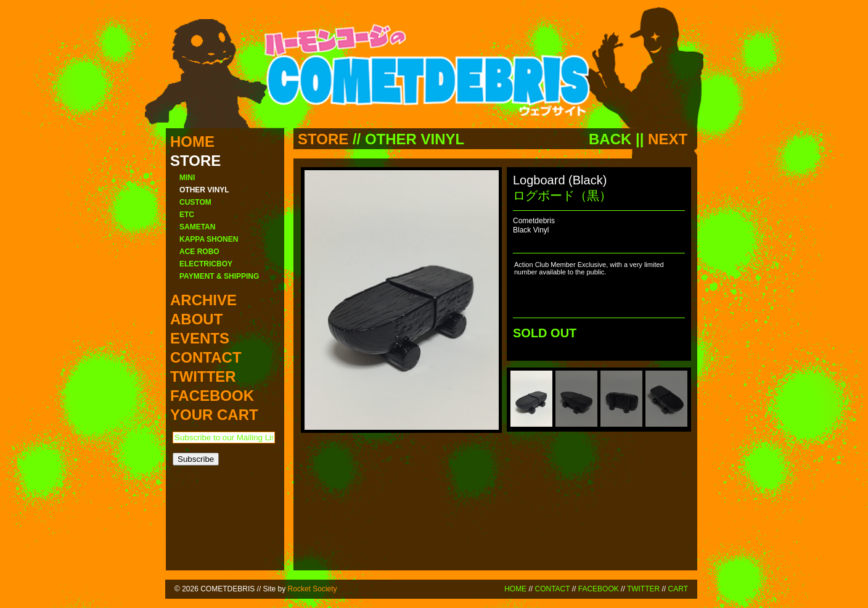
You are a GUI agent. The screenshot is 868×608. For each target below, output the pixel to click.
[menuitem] (531, 399)
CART (678, 589)
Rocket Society (313, 589)
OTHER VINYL (415, 139)
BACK (610, 139)
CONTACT (552, 589)
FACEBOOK (599, 589)
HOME (515, 589)
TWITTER (643, 589)
